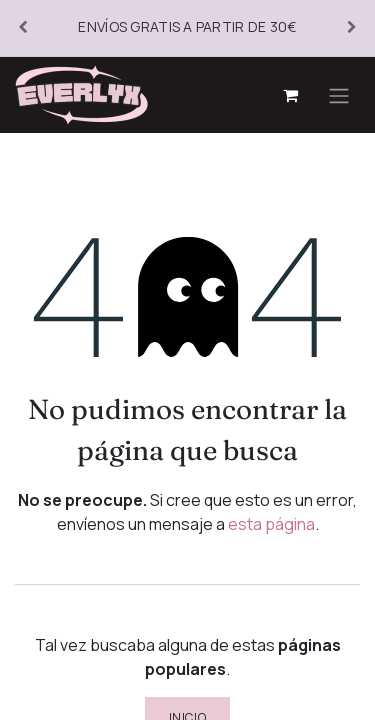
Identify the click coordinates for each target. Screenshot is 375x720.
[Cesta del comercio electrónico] (290, 95)
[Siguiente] (352, 28)
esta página (271, 524)
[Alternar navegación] (339, 95)
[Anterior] (23, 28)
